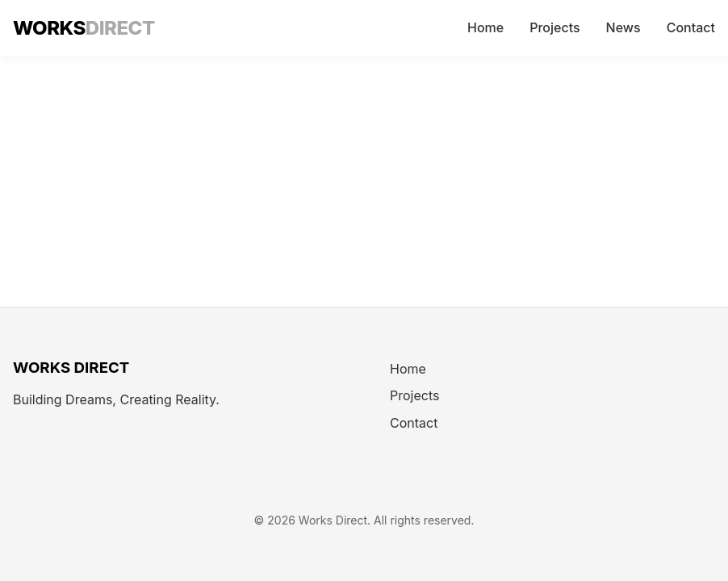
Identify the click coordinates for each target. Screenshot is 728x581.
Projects (554, 27)
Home (485, 27)
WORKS (84, 28)
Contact (691, 27)
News (623, 27)
